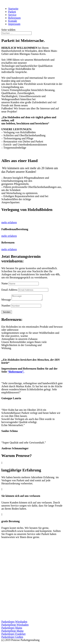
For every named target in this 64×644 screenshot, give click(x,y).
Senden (7, 313)
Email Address (9, 290)
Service (12, 15)
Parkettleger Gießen (12, 638)
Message (6, 301)
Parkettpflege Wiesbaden (15, 626)
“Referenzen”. (16, 373)
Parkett (12, 12)
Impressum (14, 24)
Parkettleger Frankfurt (13, 635)
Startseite (13, 9)
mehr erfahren (9, 222)
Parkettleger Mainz (12, 629)
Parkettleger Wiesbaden (14, 623)
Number (6, 307)
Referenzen (14, 18)
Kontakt (13, 21)
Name (5, 283)
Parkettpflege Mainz (12, 632)
